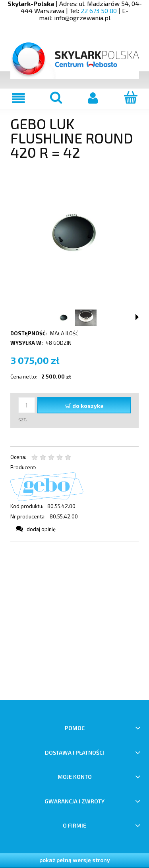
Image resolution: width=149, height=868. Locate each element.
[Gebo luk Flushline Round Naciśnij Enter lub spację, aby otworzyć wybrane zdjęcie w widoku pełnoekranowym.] (74, 233)
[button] (137, 317)
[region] (74, 621)
